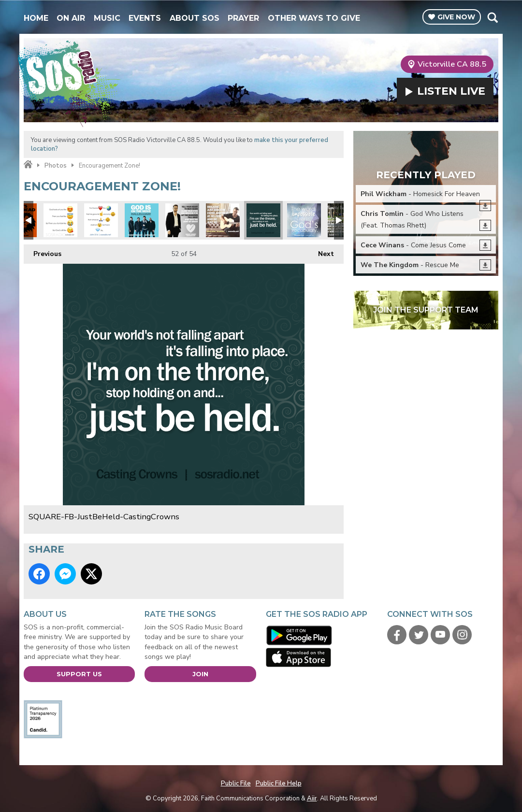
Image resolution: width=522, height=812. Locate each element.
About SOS (195, 18)
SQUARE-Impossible (304, 220)
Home (36, 18)
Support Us (79, 674)
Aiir (312, 798)
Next (321, 251)
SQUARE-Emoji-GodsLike (60, 220)
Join (200, 674)
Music (107, 18)
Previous (43, 251)
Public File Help (279, 784)
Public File (236, 784)
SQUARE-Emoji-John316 (101, 220)
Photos (56, 166)
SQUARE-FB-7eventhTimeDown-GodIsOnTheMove (142, 220)
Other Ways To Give (314, 18)
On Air (71, 18)
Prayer (243, 18)
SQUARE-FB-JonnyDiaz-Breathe (223, 220)
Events (145, 18)
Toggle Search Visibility (492, 17)
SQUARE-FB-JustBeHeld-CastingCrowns (263, 220)
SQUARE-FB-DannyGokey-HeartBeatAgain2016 (182, 220)
